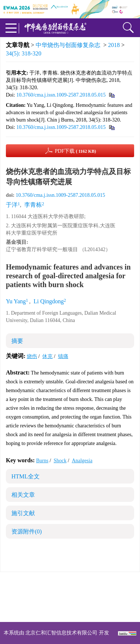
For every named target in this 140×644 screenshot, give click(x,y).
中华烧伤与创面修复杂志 (68, 45)
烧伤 (32, 356)
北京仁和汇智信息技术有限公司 (61, 633)
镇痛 (63, 356)
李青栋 (33, 205)
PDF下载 (75, 151)
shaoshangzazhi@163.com (80, 601)
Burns (42, 461)
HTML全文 (26, 476)
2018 (114, 45)
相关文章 (23, 495)
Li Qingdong (49, 301)
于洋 (12, 205)
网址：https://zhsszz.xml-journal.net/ (70, 610)
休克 (47, 356)
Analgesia (82, 461)
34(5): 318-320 (24, 53)
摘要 (17, 341)
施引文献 (23, 513)
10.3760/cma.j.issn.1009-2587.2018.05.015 (61, 95)
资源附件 (27, 531)
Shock (60, 461)
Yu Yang (16, 301)
